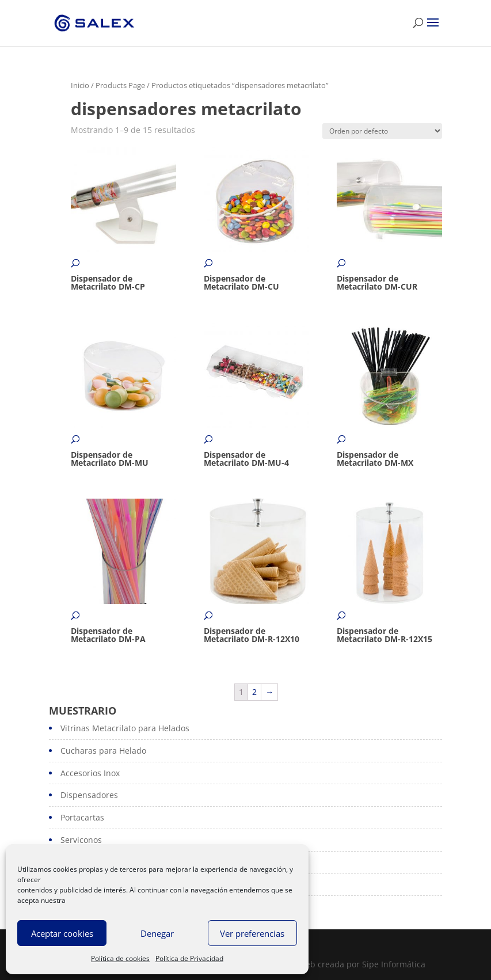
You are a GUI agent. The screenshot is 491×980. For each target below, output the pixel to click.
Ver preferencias (252, 933)
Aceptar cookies (62, 933)
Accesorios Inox (90, 773)
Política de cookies (120, 958)
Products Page (120, 85)
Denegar (157, 933)
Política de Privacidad (189, 958)
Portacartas (82, 817)
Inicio (80, 85)
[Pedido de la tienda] (382, 131)
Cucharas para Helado (103, 751)
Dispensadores (89, 795)
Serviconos (81, 840)
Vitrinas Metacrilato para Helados (125, 728)
